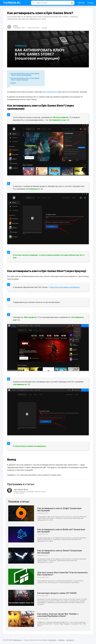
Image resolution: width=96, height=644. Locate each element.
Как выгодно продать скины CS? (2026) (61, 594)
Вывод (13, 83)
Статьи (90, 3)
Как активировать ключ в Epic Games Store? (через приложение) (25, 74)
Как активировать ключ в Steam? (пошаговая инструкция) (57, 553)
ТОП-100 (81, 3)
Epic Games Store (50, 92)
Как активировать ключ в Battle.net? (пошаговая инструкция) (59, 531)
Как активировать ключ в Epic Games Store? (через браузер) (25, 79)
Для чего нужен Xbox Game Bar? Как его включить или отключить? (61, 574)
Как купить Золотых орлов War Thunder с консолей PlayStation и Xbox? (62, 616)
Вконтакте (52, 640)
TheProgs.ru (17, 640)
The (12, 3)
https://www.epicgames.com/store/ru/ (65, 287)
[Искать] (33, 3)
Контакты (70, 640)
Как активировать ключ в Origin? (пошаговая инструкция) (57, 510)
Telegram (61, 640)
